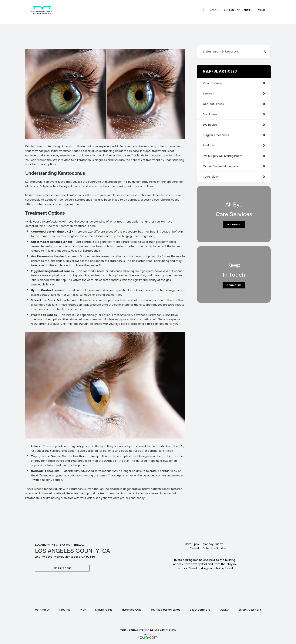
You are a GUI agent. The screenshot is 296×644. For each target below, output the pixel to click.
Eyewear (224, 610)
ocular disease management (222, 166)
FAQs (83, 610)
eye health (210, 125)
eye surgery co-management (223, 156)
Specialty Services (250, 610)
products (209, 145)
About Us (65, 610)
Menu (261, 10)
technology (211, 177)
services (208, 94)
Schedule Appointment (239, 10)
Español (214, 10)
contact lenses (213, 104)
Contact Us (234, 285)
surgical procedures (216, 135)
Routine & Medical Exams (165, 610)
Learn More (234, 224)
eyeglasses (210, 114)
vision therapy (213, 83)
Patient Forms (104, 610)
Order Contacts (200, 610)
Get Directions (62, 568)
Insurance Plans (132, 610)
